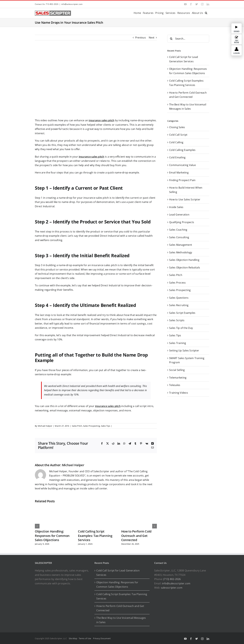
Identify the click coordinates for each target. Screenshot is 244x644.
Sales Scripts (177, 320)
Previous (141, 38)
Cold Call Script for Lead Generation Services (118, 573)
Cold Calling (176, 142)
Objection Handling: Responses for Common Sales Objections (52, 536)
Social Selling (177, 370)
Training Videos (179, 393)
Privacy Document (102, 638)
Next (152, 38)
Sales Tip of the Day (181, 328)
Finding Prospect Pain (182, 180)
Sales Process (177, 283)
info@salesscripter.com (72, 4)
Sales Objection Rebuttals (185, 268)
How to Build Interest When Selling (186, 190)
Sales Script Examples (182, 313)
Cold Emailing (177, 157)
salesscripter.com (172, 588)
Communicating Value (182, 165)
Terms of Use (85, 638)
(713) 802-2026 (172, 579)
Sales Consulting (179, 237)
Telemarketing (178, 378)
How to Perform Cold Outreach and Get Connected (136, 536)
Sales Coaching (178, 230)
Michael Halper (45, 426)
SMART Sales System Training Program (187, 360)
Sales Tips (106, 426)
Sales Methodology (181, 252)
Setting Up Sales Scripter (184, 350)
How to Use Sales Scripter (185, 199)
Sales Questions (179, 298)
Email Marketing (179, 173)
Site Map (73, 638)
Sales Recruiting (179, 305)
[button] (206, 13)
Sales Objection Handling (184, 260)
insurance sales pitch (101, 120)
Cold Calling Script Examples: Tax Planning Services (95, 536)
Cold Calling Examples (182, 150)
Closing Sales (177, 127)
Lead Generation (179, 215)
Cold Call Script (178, 135)
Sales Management (181, 245)
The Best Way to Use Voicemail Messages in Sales (121, 620)
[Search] (171, 39)
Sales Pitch (77, 426)
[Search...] (188, 39)
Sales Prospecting (91, 426)
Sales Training (178, 343)
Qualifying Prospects (182, 222)
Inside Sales (176, 207)
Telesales (175, 385)
